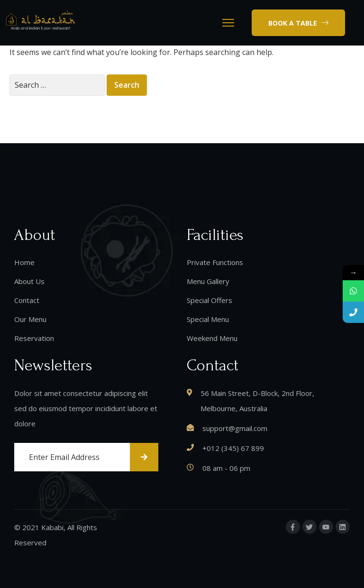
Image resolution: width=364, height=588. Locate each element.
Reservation (34, 338)
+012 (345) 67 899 (233, 448)
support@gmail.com (235, 428)
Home (24, 262)
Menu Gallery (208, 281)
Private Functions (215, 262)
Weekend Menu (212, 338)
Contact (27, 300)
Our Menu (30, 319)
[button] (298, 23)
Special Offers (209, 300)
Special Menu (208, 319)
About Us (29, 281)
